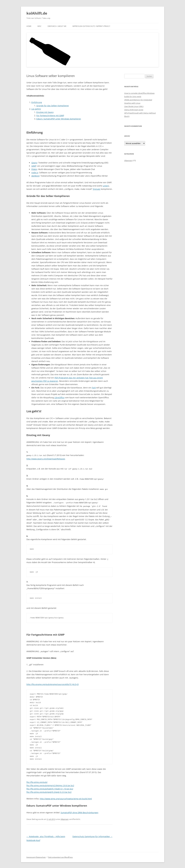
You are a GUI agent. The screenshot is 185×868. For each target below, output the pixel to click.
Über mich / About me (57, 26)
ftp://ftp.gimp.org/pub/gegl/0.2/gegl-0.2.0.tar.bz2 (49, 791)
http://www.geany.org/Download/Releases (46, 459)
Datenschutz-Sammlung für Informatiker (92, 836)
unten (106, 186)
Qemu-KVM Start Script (134, 110)
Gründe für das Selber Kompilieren (53, 106)
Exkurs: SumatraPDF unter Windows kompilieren (59, 119)
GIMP (34, 166)
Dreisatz (97, 189)
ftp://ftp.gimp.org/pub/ (37, 781)
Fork (94, 388)
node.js (35, 173)
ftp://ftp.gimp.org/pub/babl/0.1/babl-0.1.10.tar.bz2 (50, 788)
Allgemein (65, 818)
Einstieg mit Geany (45, 112)
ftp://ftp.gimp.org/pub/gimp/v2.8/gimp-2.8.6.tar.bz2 (50, 785)
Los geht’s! (36, 109)
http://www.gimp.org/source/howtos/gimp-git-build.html (66, 798)
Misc (39, 26)
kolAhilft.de (37, 13)
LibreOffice (59, 398)
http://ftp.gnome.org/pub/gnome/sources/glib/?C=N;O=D (53, 684)
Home (29, 26)
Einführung (37, 102)
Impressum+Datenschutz (36, 856)
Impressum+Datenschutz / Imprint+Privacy (91, 26)
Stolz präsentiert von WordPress (60, 856)
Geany (34, 163)
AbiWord (35, 176)
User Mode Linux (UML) (134, 106)
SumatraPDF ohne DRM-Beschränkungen (79, 812)
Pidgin (34, 169)
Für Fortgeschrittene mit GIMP (50, 116)
